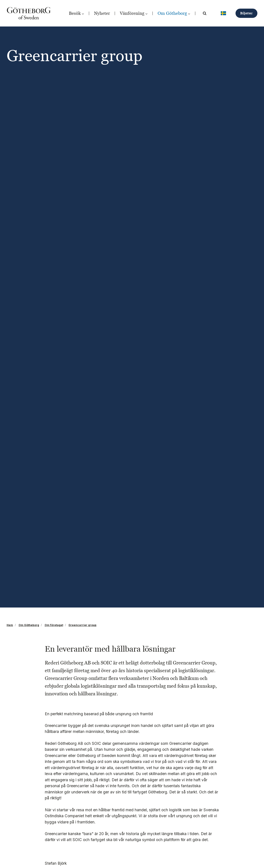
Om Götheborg (174, 13)
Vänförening (134, 13)
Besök (76, 13)
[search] (205, 13)
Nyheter (102, 13)
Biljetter (246, 13)
